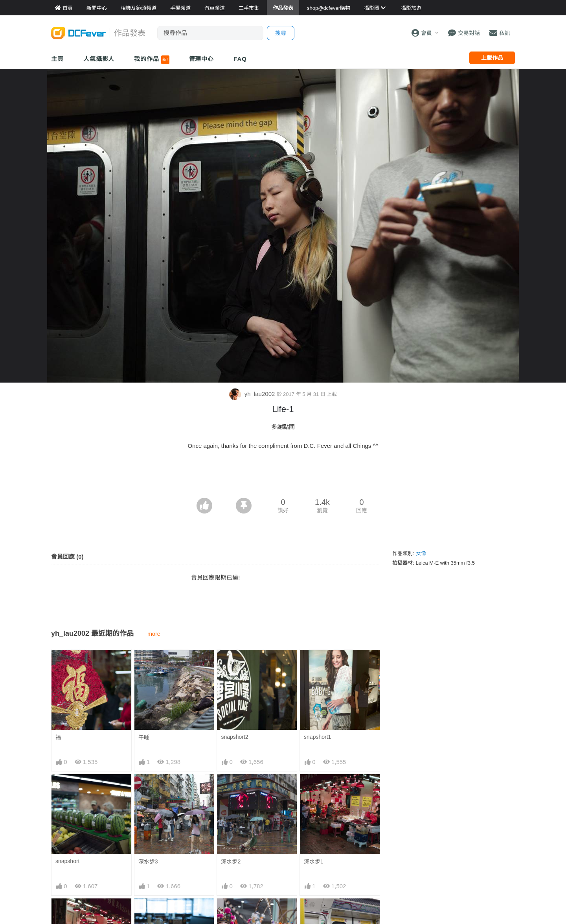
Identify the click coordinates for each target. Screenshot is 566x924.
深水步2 (231, 861)
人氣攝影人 (99, 59)
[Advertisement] (283, 476)
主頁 (57, 59)
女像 (421, 553)
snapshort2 (234, 737)
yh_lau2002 (253, 394)
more (154, 634)
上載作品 (492, 58)
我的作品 (152, 60)
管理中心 (202, 59)
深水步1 (314, 861)
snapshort (67, 861)
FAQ (240, 59)
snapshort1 (317, 737)
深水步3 (148, 861)
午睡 (144, 737)
